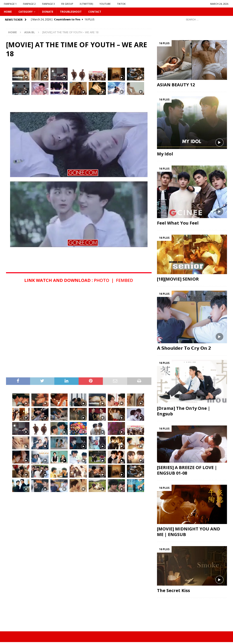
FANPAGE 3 (48, 4)
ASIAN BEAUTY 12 (176, 85)
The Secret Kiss (174, 590)
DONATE (48, 12)
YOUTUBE (105, 4)
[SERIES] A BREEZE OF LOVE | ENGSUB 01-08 (187, 470)
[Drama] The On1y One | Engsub (184, 411)
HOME (8, 12)
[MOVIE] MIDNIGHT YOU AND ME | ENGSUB (189, 532)
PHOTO (102, 280)
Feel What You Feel (178, 223)
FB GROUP (67, 4)
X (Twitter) (86, 4)
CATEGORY (26, 12)
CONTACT (95, 12)
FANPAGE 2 (29, 4)
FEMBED (125, 280)
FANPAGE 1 (10, 4)
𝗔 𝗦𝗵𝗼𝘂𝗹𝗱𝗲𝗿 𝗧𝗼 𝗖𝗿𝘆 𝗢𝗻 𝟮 (184, 348)
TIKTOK (121, 4)
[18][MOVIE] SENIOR (178, 279)
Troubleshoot (71, 12)
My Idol (165, 154)
